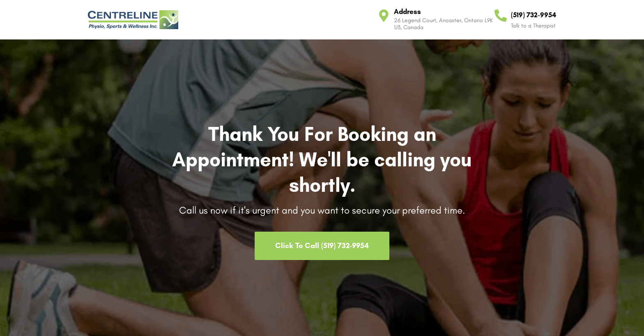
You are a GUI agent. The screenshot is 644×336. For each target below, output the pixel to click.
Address (407, 12)
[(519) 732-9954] (501, 16)
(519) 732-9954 (534, 15)
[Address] (384, 16)
